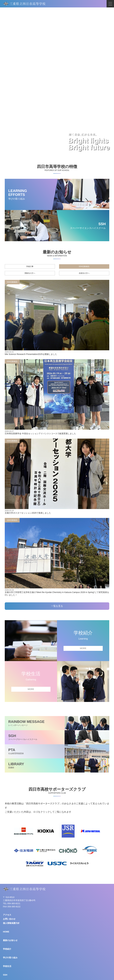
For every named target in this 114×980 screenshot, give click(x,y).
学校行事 (30, 266)
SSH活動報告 (84, 266)
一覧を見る (57, 606)
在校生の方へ (84, 273)
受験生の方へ (30, 273)
